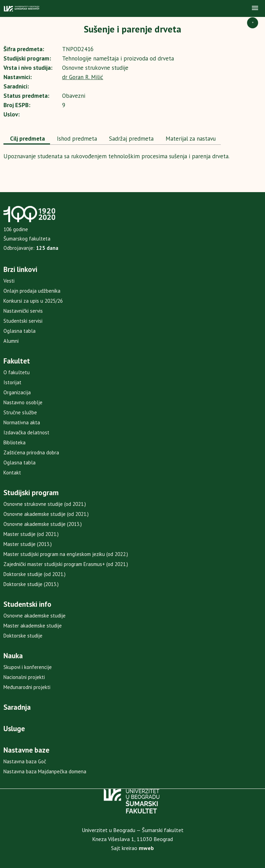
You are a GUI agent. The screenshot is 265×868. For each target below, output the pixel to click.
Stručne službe (20, 412)
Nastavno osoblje (23, 402)
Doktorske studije (23, 636)
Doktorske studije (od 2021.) (35, 574)
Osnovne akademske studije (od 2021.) (46, 514)
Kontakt (12, 473)
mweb (146, 848)
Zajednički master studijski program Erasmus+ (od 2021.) (66, 564)
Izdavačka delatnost (26, 432)
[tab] (27, 139)
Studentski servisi (23, 321)
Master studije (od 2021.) (31, 534)
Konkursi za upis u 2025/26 (33, 301)
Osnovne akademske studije (35, 616)
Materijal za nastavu (190, 139)
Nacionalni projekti (24, 677)
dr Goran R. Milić (83, 77)
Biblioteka (14, 442)
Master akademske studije (33, 626)
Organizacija (17, 392)
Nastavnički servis (23, 311)
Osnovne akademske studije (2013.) (43, 524)
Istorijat (12, 382)
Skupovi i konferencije (28, 667)
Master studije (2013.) (28, 544)
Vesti (9, 281)
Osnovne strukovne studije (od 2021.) (45, 504)
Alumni (11, 341)
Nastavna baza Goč (25, 761)
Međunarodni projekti (27, 687)
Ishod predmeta (76, 139)
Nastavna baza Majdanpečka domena (45, 771)
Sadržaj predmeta (130, 139)
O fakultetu (17, 372)
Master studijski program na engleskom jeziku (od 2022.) (66, 554)
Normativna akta (22, 422)
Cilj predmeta (27, 139)
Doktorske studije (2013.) (31, 584)
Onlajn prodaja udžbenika (32, 291)
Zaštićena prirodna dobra (31, 452)
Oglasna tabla (19, 331)
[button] (255, 8)
